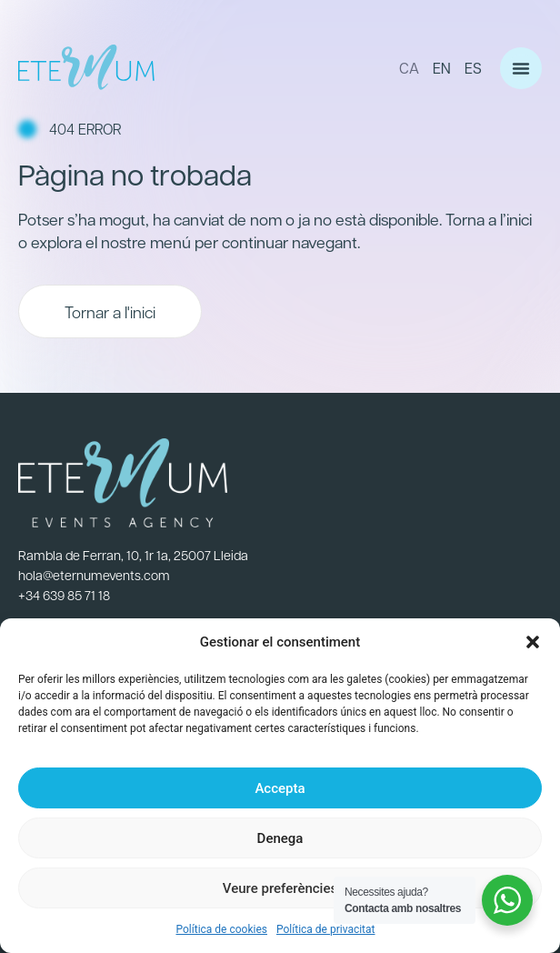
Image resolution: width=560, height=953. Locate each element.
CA (409, 68)
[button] (533, 642)
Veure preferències (280, 888)
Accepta (280, 788)
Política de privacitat (326, 929)
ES (473, 68)
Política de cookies (221, 929)
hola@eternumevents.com (94, 575)
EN (442, 68)
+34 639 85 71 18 (64, 595)
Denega (280, 838)
